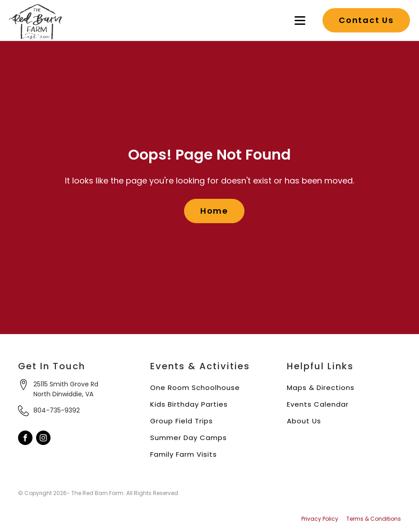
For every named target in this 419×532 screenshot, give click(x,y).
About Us (304, 421)
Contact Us (366, 20)
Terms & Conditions (374, 519)
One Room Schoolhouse (195, 388)
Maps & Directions (321, 388)
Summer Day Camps (189, 438)
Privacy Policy (320, 519)
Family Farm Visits (184, 454)
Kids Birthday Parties (189, 404)
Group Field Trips (182, 421)
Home (214, 211)
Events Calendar (318, 404)
